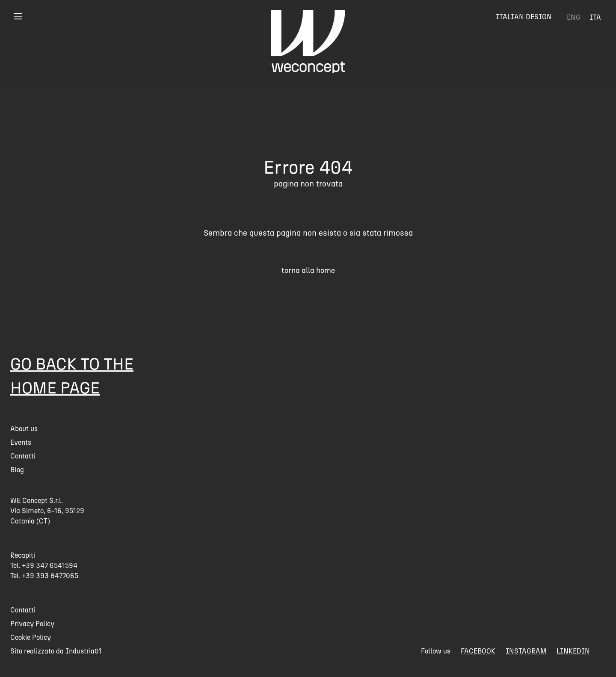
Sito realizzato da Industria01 (56, 651)
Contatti (23, 456)
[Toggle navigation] (18, 16)
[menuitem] (574, 17)
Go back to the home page (72, 376)
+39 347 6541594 (50, 566)
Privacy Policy (32, 624)
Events (21, 442)
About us (24, 429)
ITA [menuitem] (595, 17)
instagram (526, 651)
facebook (478, 651)
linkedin (573, 651)
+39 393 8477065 (50, 576)
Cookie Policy (31, 637)
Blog (17, 470)
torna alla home (308, 270)
